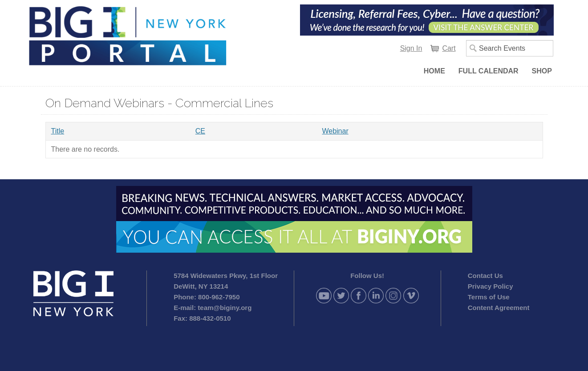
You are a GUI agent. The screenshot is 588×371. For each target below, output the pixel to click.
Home (434, 71)
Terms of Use (489, 297)
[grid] (294, 140)
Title (58, 131)
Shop (542, 71)
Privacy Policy (491, 286)
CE (200, 131)
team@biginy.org (225, 308)
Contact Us (485, 276)
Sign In (411, 48)
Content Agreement (499, 308)
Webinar (335, 131)
